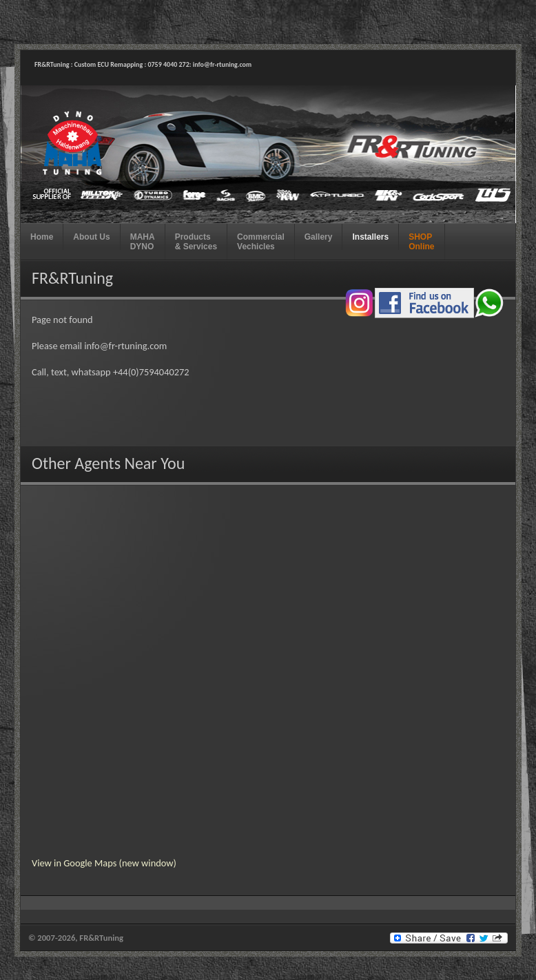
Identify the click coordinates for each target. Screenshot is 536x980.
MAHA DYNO (143, 242)
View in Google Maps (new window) (104, 863)
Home (42, 237)
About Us (91, 237)
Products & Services (196, 242)
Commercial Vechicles (261, 242)
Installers (370, 237)
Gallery (319, 237)
